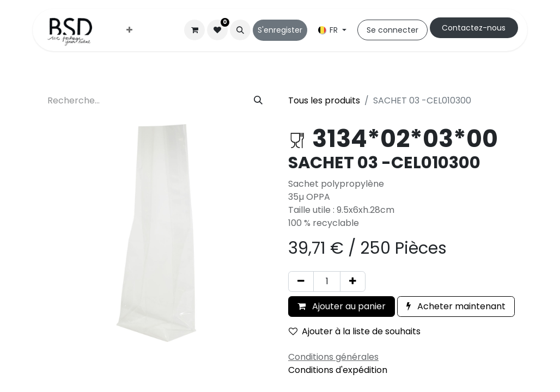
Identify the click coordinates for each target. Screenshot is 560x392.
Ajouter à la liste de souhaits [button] (355, 331)
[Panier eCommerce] (194, 30)
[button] (240, 30)
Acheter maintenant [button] (456, 306)
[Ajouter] (353, 281)
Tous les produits (324, 100)
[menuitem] (129, 30)
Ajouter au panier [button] (342, 306)
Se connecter (392, 30)
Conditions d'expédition (338, 370)
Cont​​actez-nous (474, 28)
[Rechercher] (258, 101)
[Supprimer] (301, 281)
